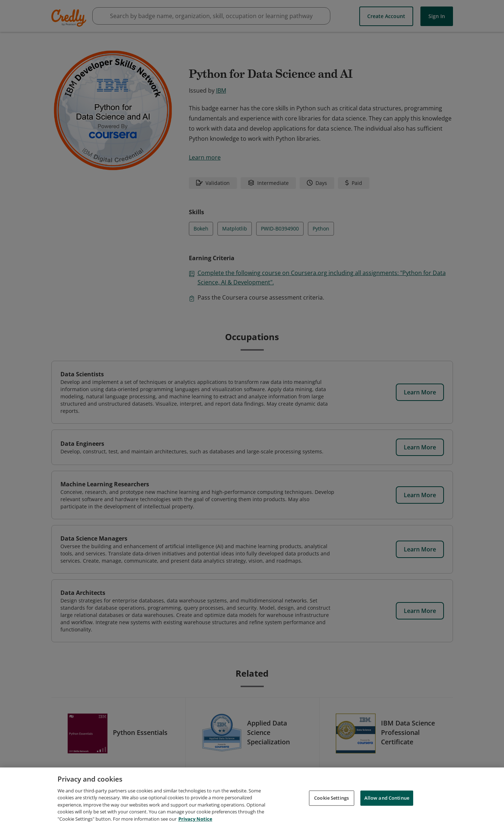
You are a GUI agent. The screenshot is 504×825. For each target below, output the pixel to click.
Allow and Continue (387, 805)
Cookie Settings (331, 805)
